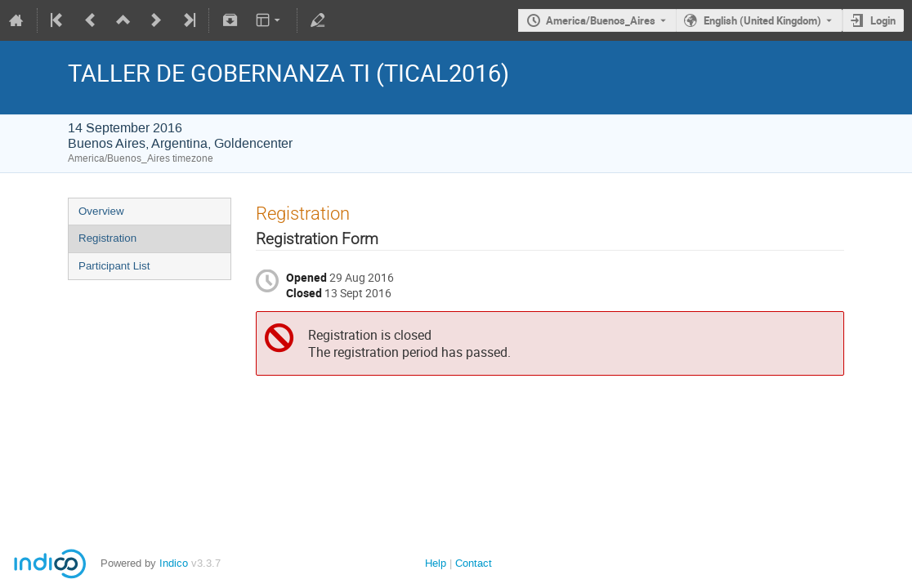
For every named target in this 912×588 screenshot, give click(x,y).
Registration (107, 238)
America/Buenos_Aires (601, 20)
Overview (101, 211)
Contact (474, 563)
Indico (174, 563)
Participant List (114, 266)
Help (436, 563)
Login (883, 20)
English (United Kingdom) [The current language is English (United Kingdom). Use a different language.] (762, 20)
